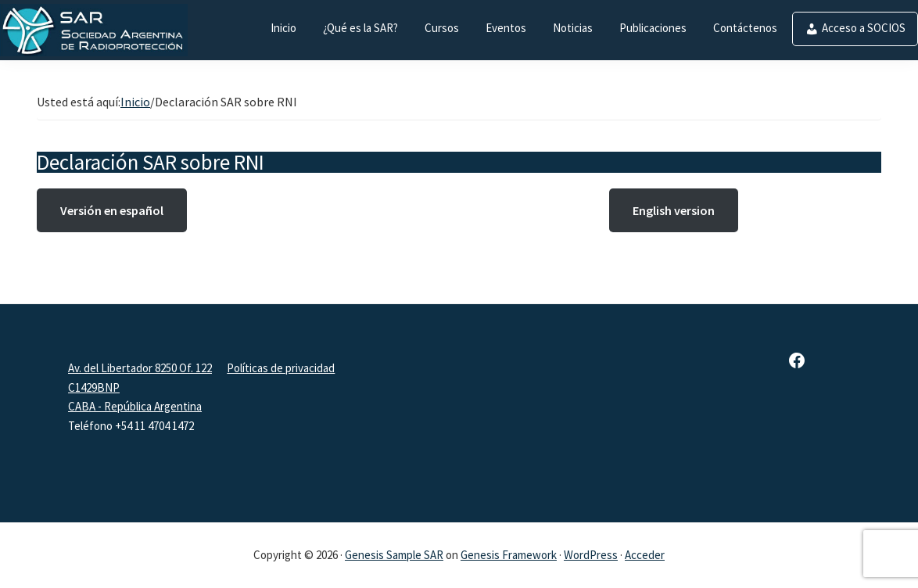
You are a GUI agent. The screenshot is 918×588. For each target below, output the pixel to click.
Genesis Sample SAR (394, 555)
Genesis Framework (509, 555)
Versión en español (112, 210)
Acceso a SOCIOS (864, 28)
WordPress (591, 555)
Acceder (645, 555)
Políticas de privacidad (281, 368)
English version (674, 210)
